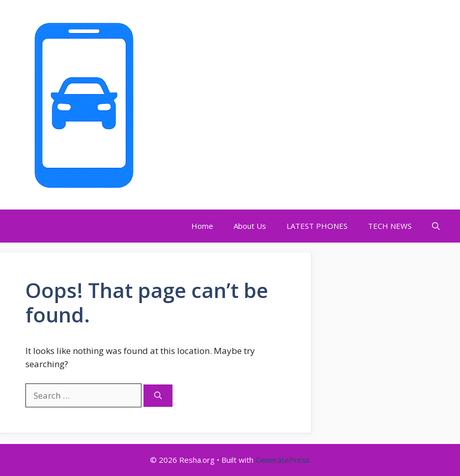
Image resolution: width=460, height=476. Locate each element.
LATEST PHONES (317, 226)
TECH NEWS (390, 226)
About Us (250, 226)
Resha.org (180, 105)
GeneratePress (283, 460)
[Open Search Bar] (436, 226)
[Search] (158, 396)
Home (202, 226)
